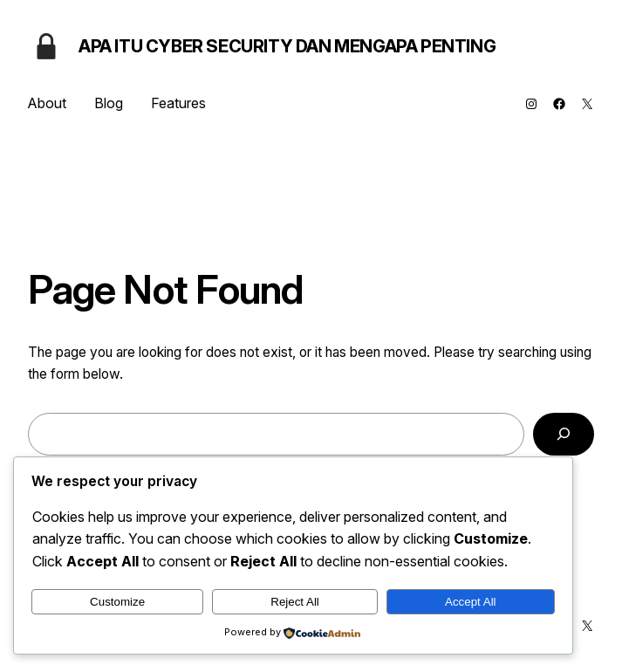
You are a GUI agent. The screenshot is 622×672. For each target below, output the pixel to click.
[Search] (564, 434)
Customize (117, 602)
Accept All (471, 602)
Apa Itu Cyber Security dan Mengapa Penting (287, 46)
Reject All (295, 602)
